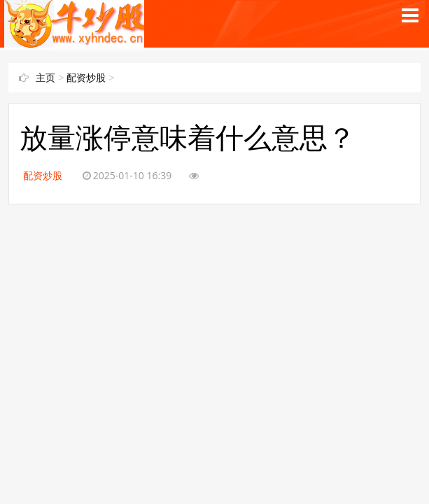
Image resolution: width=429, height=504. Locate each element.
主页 (45, 78)
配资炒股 (86, 78)
